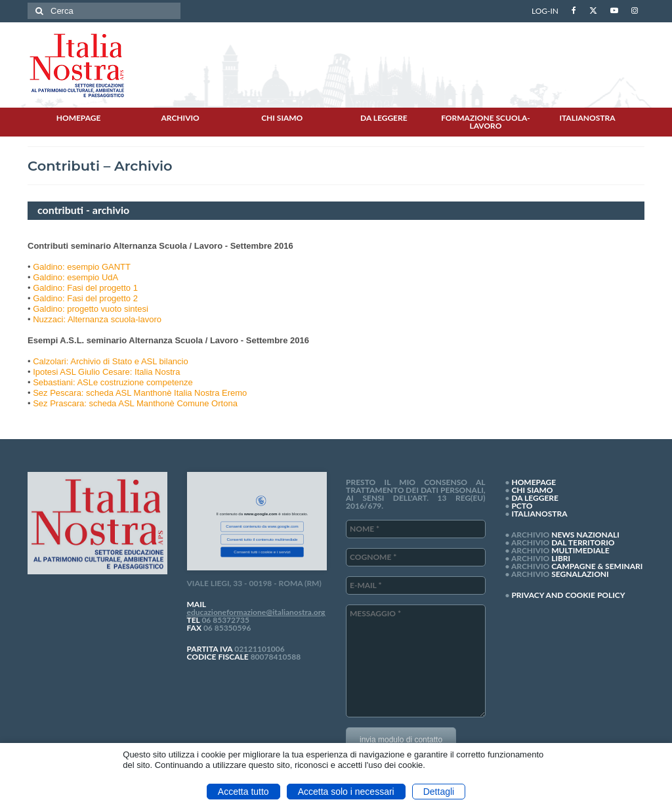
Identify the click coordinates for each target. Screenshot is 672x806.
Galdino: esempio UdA (75, 277)
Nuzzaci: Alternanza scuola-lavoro (97, 319)
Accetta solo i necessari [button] (346, 792)
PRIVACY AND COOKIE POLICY (568, 595)
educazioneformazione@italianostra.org (256, 612)
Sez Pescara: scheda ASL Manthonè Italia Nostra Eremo (140, 393)
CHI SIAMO (532, 490)
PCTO (522, 506)
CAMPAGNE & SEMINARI (597, 566)
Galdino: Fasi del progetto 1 (85, 288)
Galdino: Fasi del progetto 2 (85, 298)
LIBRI (561, 558)
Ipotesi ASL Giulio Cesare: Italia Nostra (106, 372)
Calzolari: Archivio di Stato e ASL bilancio (111, 361)
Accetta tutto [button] (243, 792)
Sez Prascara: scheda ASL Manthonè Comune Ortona (135, 403)
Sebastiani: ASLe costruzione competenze (113, 382)
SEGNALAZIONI (580, 574)
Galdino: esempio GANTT (82, 267)
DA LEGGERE (535, 498)
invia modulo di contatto (401, 740)
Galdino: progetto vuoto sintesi (91, 309)
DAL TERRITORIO (583, 542)
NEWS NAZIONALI (585, 535)
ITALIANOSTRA (539, 514)
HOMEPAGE (534, 482)
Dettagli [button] (439, 792)
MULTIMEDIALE (580, 550)
